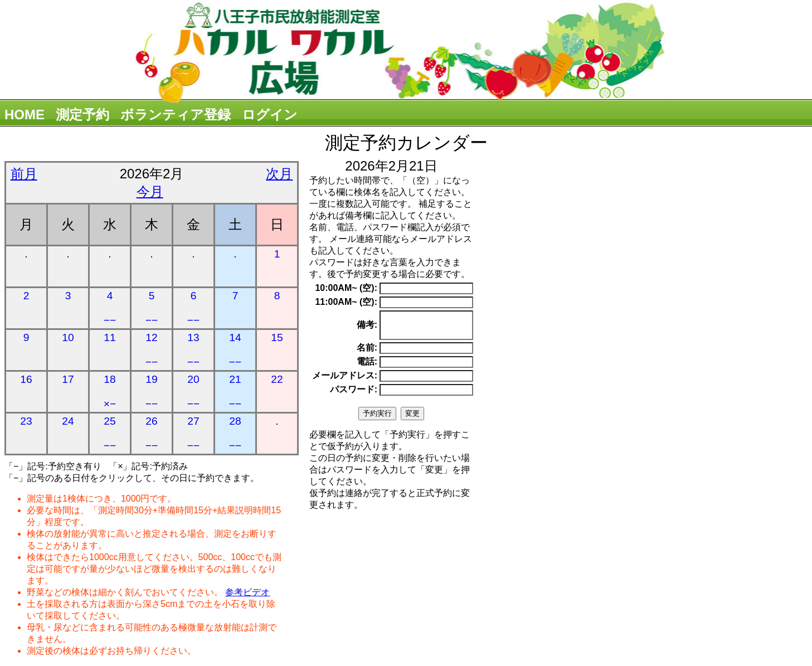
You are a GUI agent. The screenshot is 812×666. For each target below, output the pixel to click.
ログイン (270, 115)
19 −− (152, 392)
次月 (279, 174)
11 (110, 337)
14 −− (235, 350)
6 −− (193, 308)
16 (26, 379)
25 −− (110, 433)
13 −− (193, 350)
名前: (367, 353)
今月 (150, 191)
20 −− (193, 392)
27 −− (193, 433)
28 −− (235, 433)
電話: (367, 366)
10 (68, 337)
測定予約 (82, 115)
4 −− (110, 308)
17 (68, 379)
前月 (24, 174)
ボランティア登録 (176, 115)
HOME (25, 115)
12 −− (152, 350)
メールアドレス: (345, 380)
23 (26, 421)
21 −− (235, 392)
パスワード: (354, 394)
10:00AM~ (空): (346, 288)
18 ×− (110, 392)
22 (277, 379)
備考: (367, 327)
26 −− (152, 433)
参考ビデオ (247, 592)
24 (68, 421)
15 (277, 337)
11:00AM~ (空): (346, 302)
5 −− (152, 308)
